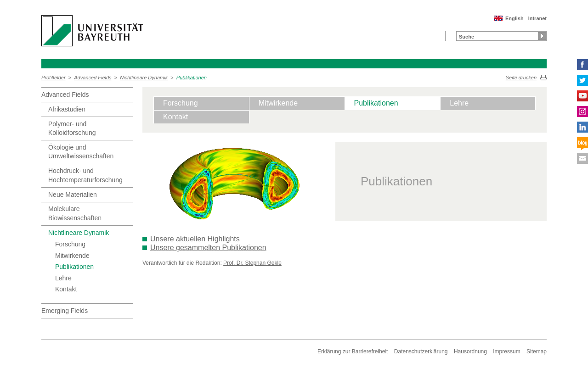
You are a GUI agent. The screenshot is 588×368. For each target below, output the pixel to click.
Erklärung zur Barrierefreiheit (353, 351)
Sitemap (537, 351)
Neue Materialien (73, 195)
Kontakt (66, 289)
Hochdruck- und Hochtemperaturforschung (85, 175)
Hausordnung (470, 351)
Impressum (506, 351)
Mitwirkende (72, 256)
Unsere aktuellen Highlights (195, 239)
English (514, 18)
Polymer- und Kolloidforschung (72, 128)
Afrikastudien (67, 109)
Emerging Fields (65, 311)
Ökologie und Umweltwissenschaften (81, 152)
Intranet (537, 18)
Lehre (63, 278)
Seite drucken (521, 78)
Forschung (70, 244)
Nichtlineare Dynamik (144, 78)
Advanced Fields (93, 78)
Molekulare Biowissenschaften (75, 213)
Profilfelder (54, 78)
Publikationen (192, 78)
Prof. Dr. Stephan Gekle (252, 263)
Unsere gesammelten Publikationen (208, 248)
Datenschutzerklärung (421, 351)
